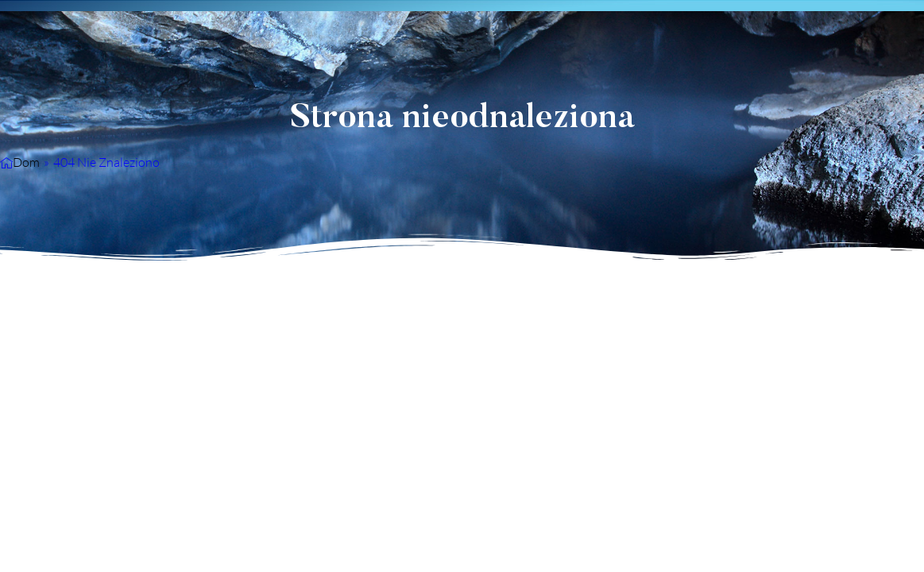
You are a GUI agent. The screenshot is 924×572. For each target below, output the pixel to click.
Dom (26, 162)
